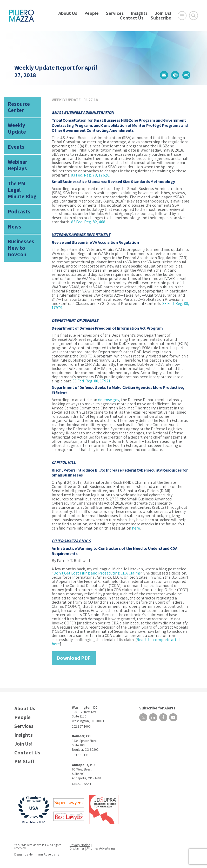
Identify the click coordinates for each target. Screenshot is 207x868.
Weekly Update (22, 122)
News (13, 200)
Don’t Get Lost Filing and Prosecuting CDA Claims (97, 573)
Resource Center (17, 106)
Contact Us (132, 18)
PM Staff (24, 761)
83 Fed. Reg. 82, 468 (88, 222)
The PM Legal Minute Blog (20, 170)
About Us (68, 13)
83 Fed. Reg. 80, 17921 (91, 381)
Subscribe (161, 18)
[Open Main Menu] (182, 16)
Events (14, 135)
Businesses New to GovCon (23, 216)
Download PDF (74, 658)
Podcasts (17, 186)
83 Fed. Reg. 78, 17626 (90, 175)
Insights (139, 13)
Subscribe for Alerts (154, 707)
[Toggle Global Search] (193, 16)
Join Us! (163, 13)
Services (115, 13)
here (136, 528)
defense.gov (109, 399)
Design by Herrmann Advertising (36, 853)
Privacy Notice (81, 844)
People (92, 13)
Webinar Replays (15, 151)
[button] (164, 75)
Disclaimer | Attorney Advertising (92, 848)
